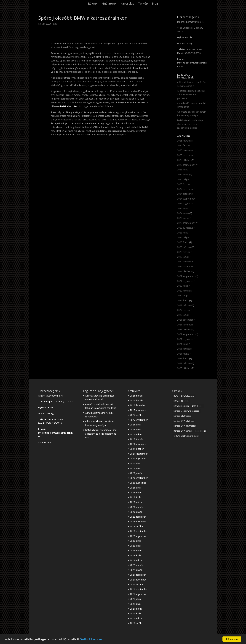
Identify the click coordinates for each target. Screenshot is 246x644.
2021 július (183, 344)
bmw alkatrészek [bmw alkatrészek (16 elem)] (181, 401)
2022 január (183, 315)
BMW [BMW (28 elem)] (176, 396)
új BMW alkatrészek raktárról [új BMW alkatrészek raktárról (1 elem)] (186, 436)
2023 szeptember (186, 223)
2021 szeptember (186, 334)
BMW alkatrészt (69, 106)
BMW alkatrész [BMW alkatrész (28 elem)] (188, 396)
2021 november (185, 325)
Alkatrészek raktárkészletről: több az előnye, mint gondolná (191, 95)
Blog (155, 4)
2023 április (183, 242)
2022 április (183, 300)
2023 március (184, 247)
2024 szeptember (186, 199)
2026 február (184, 145)
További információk (91, 639)
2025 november (185, 155)
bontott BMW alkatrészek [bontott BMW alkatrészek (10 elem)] (185, 426)
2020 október (184, 368)
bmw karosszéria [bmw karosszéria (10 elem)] (181, 406)
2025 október (184, 160)
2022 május (183, 296)
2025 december (185, 150)
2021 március (184, 363)
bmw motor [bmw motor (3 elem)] (197, 406)
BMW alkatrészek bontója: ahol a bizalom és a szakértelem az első (191, 124)
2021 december (185, 320)
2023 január (183, 257)
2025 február (184, 184)
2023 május (183, 237)
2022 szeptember (186, 276)
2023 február (184, 252)
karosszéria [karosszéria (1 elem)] (201, 431)
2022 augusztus (185, 281)
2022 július (183, 286)
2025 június (183, 174)
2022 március (184, 305)
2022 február (184, 310)
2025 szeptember (186, 165)
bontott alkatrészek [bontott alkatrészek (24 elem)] (182, 416)
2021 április (183, 358)
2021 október (184, 329)
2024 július (183, 208)
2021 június (183, 349)
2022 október (184, 271)
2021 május (183, 354)
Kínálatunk (109, 4)
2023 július (183, 233)
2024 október (184, 194)
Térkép (143, 4)
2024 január (183, 218)
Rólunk (93, 4)
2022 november (185, 266)
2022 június (183, 291)
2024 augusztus (185, 204)
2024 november (185, 189)
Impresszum (45, 443)
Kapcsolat (127, 4)
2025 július (183, 170)
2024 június (183, 213)
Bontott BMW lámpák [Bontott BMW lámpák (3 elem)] (183, 431)
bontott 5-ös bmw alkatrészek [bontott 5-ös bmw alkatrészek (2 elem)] (187, 411)
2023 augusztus (185, 228)
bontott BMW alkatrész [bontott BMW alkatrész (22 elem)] (184, 421)
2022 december (185, 262)
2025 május (183, 179)
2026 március (184, 141)
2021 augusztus (185, 339)
